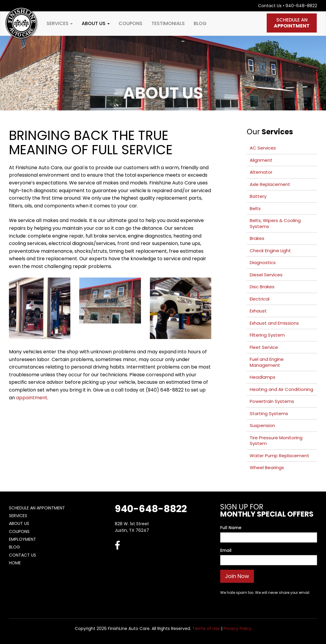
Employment (22, 539)
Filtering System (267, 335)
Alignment (261, 160)
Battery (258, 196)
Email (226, 550)
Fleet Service (264, 347)
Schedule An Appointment (37, 508)
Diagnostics (263, 262)
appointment (32, 398)
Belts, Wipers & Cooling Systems (275, 223)
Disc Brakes (262, 287)
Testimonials (168, 23)
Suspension (262, 425)
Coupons (131, 23)
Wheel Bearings (267, 467)
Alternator (261, 172)
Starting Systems (269, 413)
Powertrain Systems (272, 401)
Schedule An (292, 23)
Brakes (257, 238)
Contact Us (270, 6)
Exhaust (258, 311)
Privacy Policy (237, 628)
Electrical (260, 299)
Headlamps (263, 377)
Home (15, 563)
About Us (96, 23)
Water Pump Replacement (280, 456)
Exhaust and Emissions (274, 323)
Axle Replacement (270, 184)
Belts (255, 208)
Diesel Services (266, 275)
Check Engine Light (270, 251)
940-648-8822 (301, 6)
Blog (200, 23)
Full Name (231, 528)
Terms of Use (206, 628)
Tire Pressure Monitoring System (276, 441)
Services (60, 23)
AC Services (263, 148)
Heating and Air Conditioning (281, 389)
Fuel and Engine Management (267, 362)
